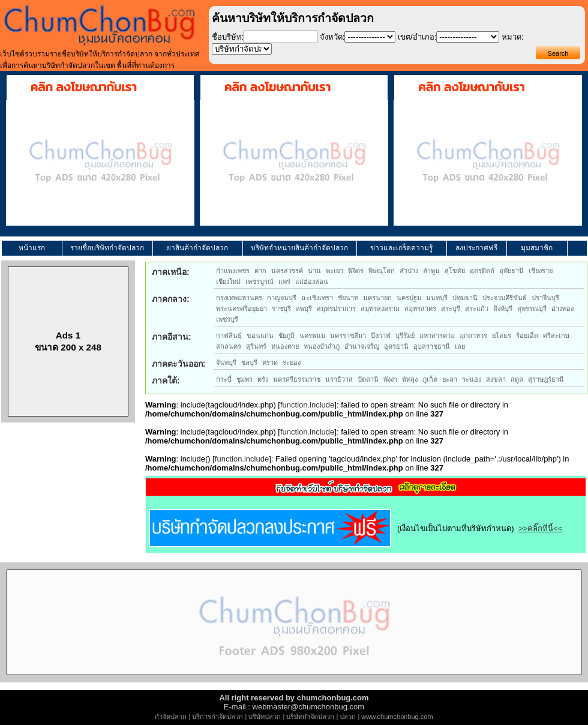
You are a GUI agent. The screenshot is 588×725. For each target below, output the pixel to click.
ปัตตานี (368, 379)
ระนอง (472, 379)
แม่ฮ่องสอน (312, 281)
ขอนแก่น (260, 335)
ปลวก (348, 717)
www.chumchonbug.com (397, 717)
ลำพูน (431, 271)
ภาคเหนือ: (171, 272)
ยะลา (450, 379)
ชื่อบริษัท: (228, 37)
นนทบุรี (437, 298)
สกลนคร (229, 346)
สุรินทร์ (256, 346)
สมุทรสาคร (420, 308)
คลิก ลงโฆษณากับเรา (84, 87)
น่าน (314, 271)
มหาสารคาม (437, 335)
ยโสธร (502, 335)
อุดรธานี (396, 346)
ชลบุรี (249, 362)
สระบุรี (451, 308)
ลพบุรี (304, 308)
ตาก (260, 271)
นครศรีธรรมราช (297, 379)
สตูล (517, 379)
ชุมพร (244, 379)
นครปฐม (409, 298)
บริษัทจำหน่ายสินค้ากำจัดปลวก (299, 248)
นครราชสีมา (348, 335)
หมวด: (513, 37)
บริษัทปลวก (265, 717)
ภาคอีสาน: (172, 337)
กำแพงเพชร (233, 271)
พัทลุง (410, 379)
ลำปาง (409, 271)
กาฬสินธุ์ (229, 335)
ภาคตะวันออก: (179, 364)
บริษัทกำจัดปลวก (310, 717)
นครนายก (377, 298)
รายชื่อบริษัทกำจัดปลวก (107, 248)
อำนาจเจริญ (362, 346)
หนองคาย (285, 346)
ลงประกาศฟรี (476, 248)
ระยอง (292, 362)
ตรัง (263, 379)
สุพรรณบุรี (532, 308)
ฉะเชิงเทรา (317, 298)
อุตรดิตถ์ (482, 271)
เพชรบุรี (227, 319)
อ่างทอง (562, 308)
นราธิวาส (339, 379)
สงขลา (496, 379)
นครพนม (312, 335)
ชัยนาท (348, 298)
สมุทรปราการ (336, 308)
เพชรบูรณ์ (259, 281)
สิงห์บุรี (503, 308)
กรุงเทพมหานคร (239, 298)
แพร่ (284, 281)
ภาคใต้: (166, 381)
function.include (307, 405)
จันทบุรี (226, 362)
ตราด (270, 362)
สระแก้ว (477, 308)
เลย (460, 346)
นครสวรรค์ (287, 271)
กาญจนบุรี (282, 298)
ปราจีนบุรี (545, 298)
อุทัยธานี (511, 271)
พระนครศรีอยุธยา (241, 308)
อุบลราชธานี (432, 346)
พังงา (390, 379)
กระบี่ (224, 379)
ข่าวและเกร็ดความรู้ (401, 248)
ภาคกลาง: (171, 299)
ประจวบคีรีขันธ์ (505, 298)
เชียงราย (541, 271)
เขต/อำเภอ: (417, 37)
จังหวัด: (332, 37)
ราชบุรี (281, 308)
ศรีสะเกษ (556, 335)
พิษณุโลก (382, 271)
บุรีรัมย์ (405, 335)
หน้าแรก (32, 248)
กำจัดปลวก (171, 717)
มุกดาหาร (473, 335)
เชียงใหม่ (228, 281)
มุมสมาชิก (537, 248)
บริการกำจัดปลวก (217, 717)
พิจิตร (356, 271)
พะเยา (334, 271)
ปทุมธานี (465, 298)
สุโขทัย (455, 271)
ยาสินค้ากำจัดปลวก (197, 248)
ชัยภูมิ (286, 335)
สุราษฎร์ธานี (546, 379)
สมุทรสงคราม (380, 308)
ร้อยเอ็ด (527, 335)
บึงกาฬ (381, 335)
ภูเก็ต (430, 379)
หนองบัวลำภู (322, 346)
